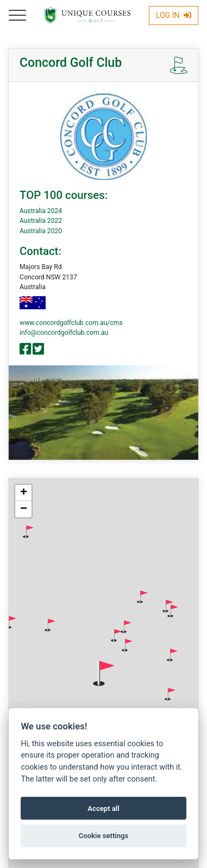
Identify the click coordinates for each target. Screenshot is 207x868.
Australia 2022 (41, 221)
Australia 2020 (41, 231)
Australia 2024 (41, 211)
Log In (174, 15)
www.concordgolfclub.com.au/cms (71, 323)
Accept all (103, 808)
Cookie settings (104, 836)
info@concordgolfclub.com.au (64, 333)
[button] (28, 532)
